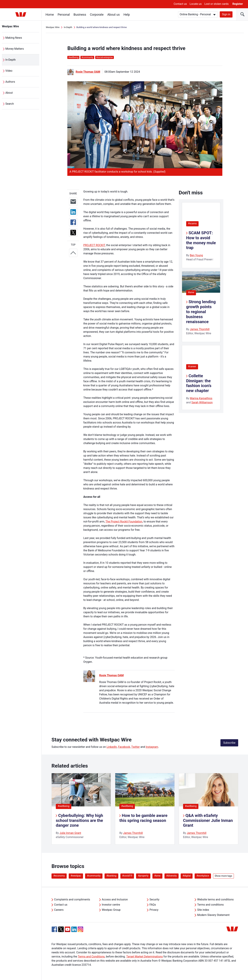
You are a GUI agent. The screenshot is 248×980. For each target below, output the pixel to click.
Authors (10, 82)
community (87, 57)
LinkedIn (112, 747)
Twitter (135, 747)
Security (154, 899)
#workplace (203, 876)
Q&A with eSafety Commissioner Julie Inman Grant (208, 821)
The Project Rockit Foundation (124, 522)
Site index (203, 910)
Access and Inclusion (115, 899)
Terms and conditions (210, 905)
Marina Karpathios (201, 398)
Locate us (196, 4)
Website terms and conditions (215, 899)
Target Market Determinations (144, 957)
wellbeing (73, 57)
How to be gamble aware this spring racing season (143, 818)
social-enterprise (105, 57)
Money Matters (15, 49)
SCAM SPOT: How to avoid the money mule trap (201, 240)
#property (143, 876)
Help (127, 15)
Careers (59, 910)
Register (238, 4)
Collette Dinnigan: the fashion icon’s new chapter (199, 383)
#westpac (76, 876)
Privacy (154, 910)
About (9, 93)
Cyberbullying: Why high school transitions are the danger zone (79, 821)
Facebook (124, 747)
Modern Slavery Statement (213, 915)
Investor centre (111, 905)
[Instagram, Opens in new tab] (80, 931)
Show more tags (223, 876)
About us (114, 15)
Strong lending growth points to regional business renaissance (201, 312)
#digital (187, 876)
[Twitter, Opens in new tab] (61, 929)
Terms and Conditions (91, 957)
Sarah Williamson (202, 402)
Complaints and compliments (72, 899)
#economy (59, 876)
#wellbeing (64, 806)
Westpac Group (111, 910)
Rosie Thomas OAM (88, 72)
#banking (111, 876)
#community (94, 876)
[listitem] (81, 809)
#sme (191, 292)
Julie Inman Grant (70, 833)
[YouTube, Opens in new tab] (68, 929)
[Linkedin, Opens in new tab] (74, 929)
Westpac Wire (11, 26)
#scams (192, 223)
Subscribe (229, 743)
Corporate (97, 15)
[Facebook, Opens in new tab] (54, 929)
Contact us (180, 4)
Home (50, 15)
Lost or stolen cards (217, 4)
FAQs (153, 905)
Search (10, 104)
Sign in (226, 14)
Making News (14, 38)
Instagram (152, 747)
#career (192, 366)
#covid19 (127, 876)
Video (9, 71)
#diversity (172, 876)
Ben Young (196, 255)
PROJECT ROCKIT (94, 245)
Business (80, 15)
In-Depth (11, 60)
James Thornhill (200, 329)
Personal (64, 15)
